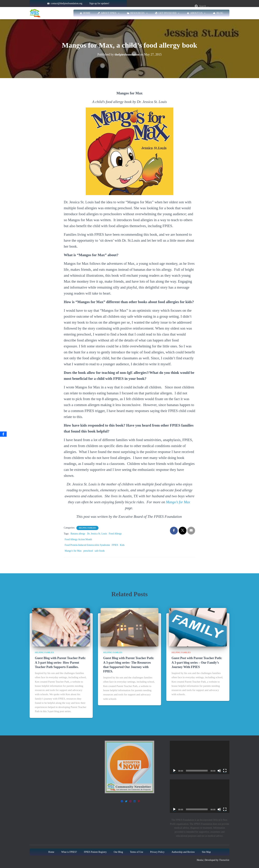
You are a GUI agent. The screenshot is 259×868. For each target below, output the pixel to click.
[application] (200, 757)
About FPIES (110, 13)
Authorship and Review (183, 852)
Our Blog (118, 852)
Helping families (87, 528)
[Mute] (219, 771)
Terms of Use (136, 852)
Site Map (206, 852)
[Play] (174, 771)
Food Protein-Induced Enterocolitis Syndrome (87, 545)
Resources (139, 13)
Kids (122, 545)
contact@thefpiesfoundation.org (66, 3)
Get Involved (169, 13)
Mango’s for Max (178, 502)
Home (87, 13)
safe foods (100, 551)
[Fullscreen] (225, 771)
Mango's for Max (73, 551)
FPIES (115, 545)
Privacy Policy (157, 852)
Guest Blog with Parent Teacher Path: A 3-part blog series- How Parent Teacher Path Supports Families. (60, 662)
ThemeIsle (224, 860)
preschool (88, 551)
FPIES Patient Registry (95, 852)
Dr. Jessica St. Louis (97, 534)
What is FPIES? (69, 852)
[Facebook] (3, 434)
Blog (220, 13)
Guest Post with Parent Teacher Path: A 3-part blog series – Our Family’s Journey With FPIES (197, 662)
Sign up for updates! (99, 3)
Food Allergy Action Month (78, 539)
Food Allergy (115, 534)
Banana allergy (78, 534)
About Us (198, 13)
